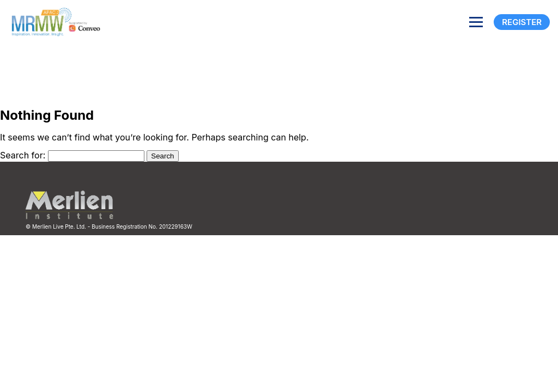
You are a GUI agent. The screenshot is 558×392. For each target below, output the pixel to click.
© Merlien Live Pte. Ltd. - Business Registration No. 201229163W (109, 226)
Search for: (23, 155)
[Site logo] (53, 22)
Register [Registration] (522, 22)
